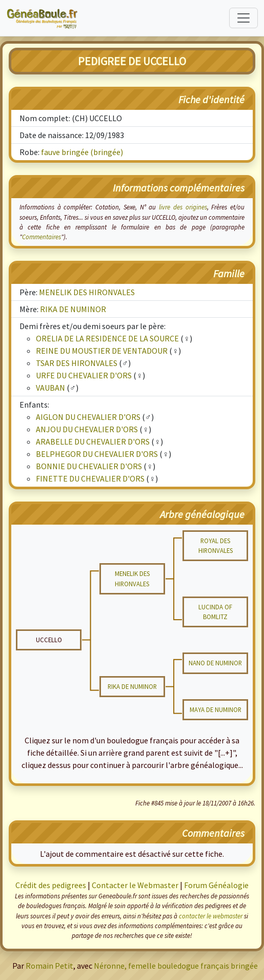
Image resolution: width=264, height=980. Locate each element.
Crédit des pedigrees (51, 885)
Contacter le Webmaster (135, 885)
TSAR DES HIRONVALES (77, 363)
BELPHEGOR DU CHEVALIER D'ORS (97, 454)
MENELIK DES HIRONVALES (87, 292)
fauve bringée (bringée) (82, 152)
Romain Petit (49, 966)
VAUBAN (50, 388)
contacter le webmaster (211, 916)
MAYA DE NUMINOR (216, 709)
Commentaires (42, 237)
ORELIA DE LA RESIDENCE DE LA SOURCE (107, 338)
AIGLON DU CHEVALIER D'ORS (88, 417)
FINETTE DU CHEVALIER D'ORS (90, 478)
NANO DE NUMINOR (215, 663)
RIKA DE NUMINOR (73, 309)
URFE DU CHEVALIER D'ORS (84, 375)
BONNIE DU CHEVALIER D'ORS (89, 466)
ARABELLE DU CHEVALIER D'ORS (93, 441)
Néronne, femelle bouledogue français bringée (176, 966)
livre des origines (183, 207)
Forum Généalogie (216, 885)
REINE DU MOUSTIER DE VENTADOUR (102, 351)
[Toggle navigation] (243, 18)
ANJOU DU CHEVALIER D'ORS (87, 429)
